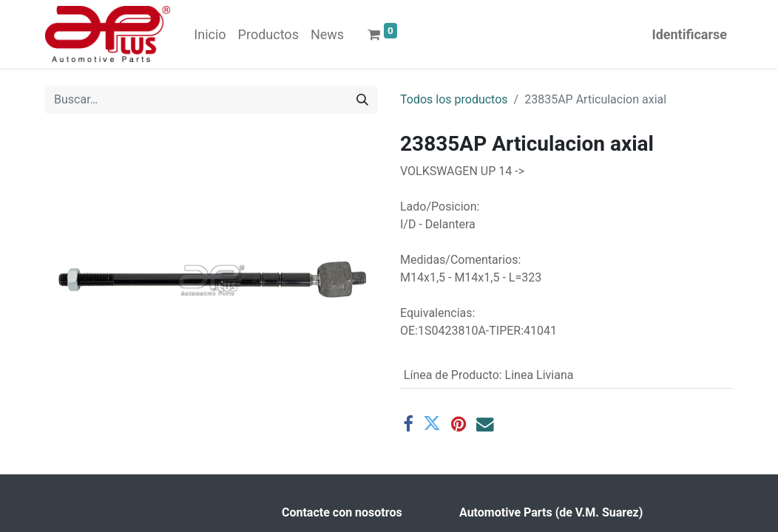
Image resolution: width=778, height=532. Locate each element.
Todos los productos (454, 99)
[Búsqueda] (362, 100)
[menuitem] (210, 34)
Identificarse (689, 34)
